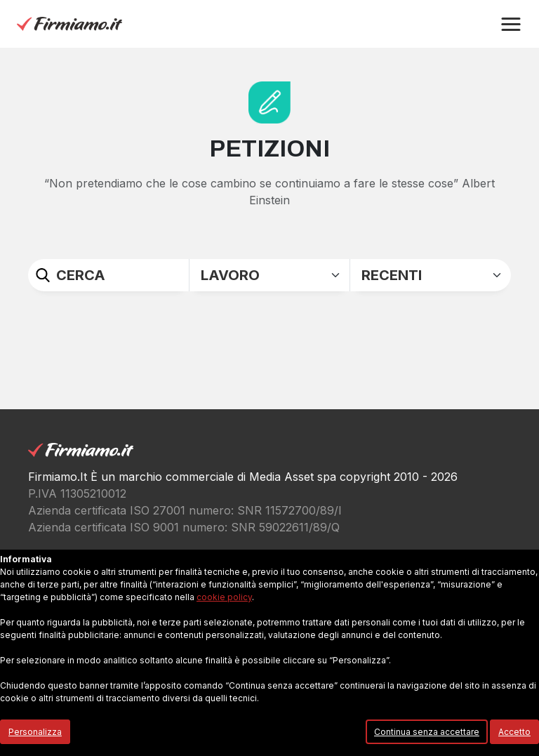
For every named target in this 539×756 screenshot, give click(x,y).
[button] (511, 25)
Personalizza (35, 732)
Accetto (514, 732)
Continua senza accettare (427, 732)
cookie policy (224, 597)
